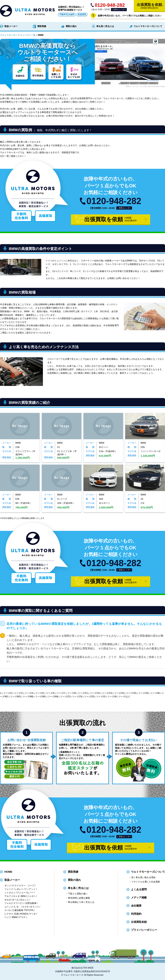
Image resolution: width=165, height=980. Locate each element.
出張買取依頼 (139, 922)
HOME (8, 872)
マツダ (32, 914)
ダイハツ (35, 907)
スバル (8, 910)
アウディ (23, 917)
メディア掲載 (139, 898)
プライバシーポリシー (144, 930)
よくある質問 (139, 889)
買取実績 (42, 26)
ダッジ (8, 886)
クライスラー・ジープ (23, 886)
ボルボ (8, 900)
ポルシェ (24, 900)
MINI (23, 896)
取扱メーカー (11, 26)
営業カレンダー (120, 10)
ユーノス (9, 907)
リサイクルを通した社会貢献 (146, 882)
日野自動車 (31, 903)
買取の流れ (71, 26)
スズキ (26, 907)
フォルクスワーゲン (14, 903)
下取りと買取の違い (78, 894)
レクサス (9, 914)
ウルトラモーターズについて (148, 26)
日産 (17, 914)
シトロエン (10, 893)
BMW (15, 917)
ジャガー (31, 896)
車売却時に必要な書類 (79, 898)
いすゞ (18, 907)
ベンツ (8, 917)
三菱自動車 (18, 910)
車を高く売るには (105, 26)
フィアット (30, 889)
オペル (16, 900)
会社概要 (136, 906)
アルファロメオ (12, 896)
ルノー (30, 893)
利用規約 (136, 914)
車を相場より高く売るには (81, 902)
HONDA (24, 914)
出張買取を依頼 (149, 6)
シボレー (19, 889)
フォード (9, 889)
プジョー (21, 893)
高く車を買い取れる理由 (143, 877)
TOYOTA (29, 910)
